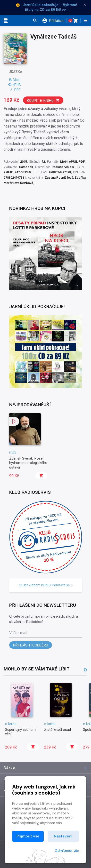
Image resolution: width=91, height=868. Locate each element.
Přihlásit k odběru (31, 645)
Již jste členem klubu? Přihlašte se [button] (45, 585)
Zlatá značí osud (58, 730)
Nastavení (63, 836)
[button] (36, 21)
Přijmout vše (28, 836)
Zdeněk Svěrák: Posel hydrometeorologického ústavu (28, 463)
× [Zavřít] (85, 5)
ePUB (15, 85)
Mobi (15, 80)
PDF (15, 90)
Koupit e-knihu (43, 100)
